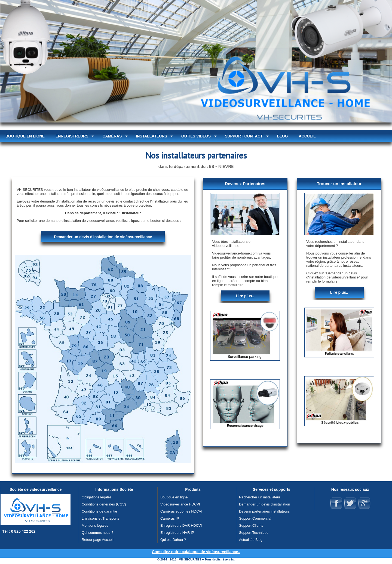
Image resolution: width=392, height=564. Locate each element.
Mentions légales (95, 525)
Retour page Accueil (97, 540)
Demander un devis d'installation (264, 504)
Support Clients (251, 525)
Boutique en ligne (174, 497)
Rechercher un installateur (260, 497)
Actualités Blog (251, 540)
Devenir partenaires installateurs (264, 511)
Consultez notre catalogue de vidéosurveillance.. (196, 552)
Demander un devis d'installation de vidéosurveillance (103, 237)
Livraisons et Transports (100, 518)
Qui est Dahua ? (173, 540)
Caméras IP (170, 518)
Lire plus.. (245, 296)
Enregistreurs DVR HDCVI (181, 525)
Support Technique (254, 533)
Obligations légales (97, 497)
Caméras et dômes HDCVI (181, 511)
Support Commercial (255, 518)
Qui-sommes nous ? (97, 533)
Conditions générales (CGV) (104, 504)
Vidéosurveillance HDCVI (180, 504)
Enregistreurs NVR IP (177, 533)
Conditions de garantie (99, 511)
